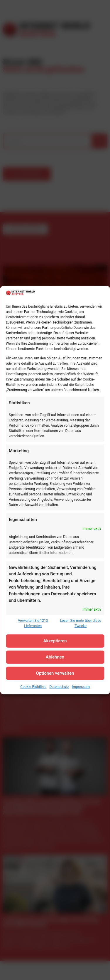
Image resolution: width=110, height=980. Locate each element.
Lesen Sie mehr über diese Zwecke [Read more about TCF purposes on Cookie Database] (81, 623)
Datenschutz (59, 687)
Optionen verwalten (55, 673)
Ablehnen (55, 657)
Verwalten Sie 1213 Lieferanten (33, 623)
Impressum (81, 687)
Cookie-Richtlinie (33, 687)
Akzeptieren (55, 641)
